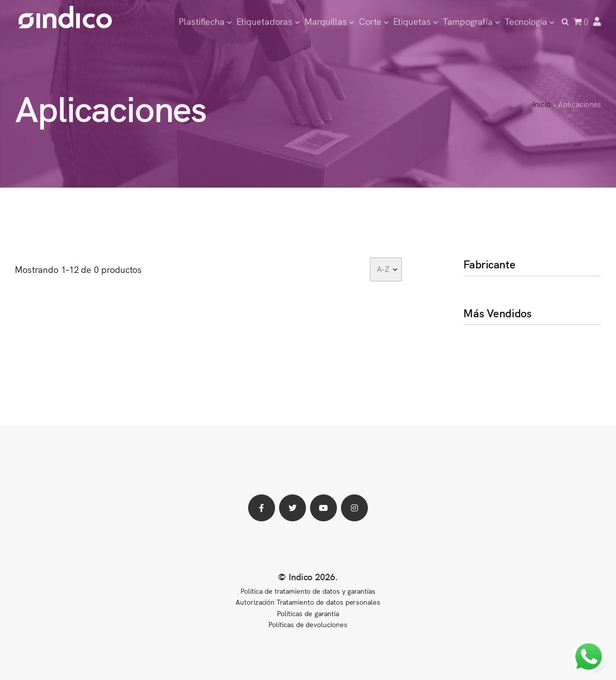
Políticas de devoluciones (308, 624)
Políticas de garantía (308, 613)
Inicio (542, 105)
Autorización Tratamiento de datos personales (308, 602)
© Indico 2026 (307, 576)
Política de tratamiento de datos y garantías (308, 591)
